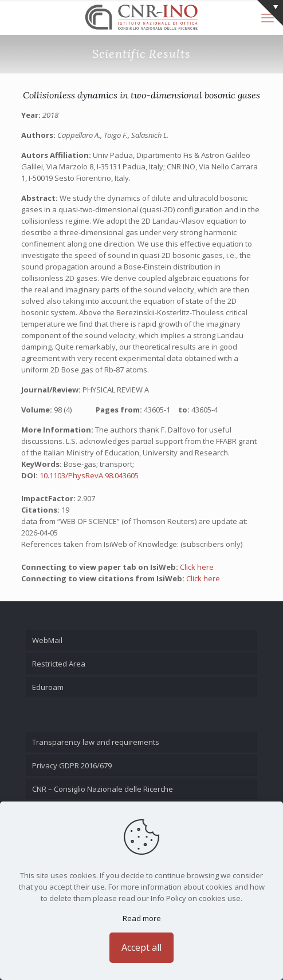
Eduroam (48, 687)
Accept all (141, 947)
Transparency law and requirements (96, 742)
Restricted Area (59, 664)
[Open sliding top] (270, 13)
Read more (142, 918)
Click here (197, 567)
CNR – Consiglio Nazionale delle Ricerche (103, 789)
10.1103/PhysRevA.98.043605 (89, 475)
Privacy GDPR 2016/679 (72, 765)
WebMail (47, 640)
